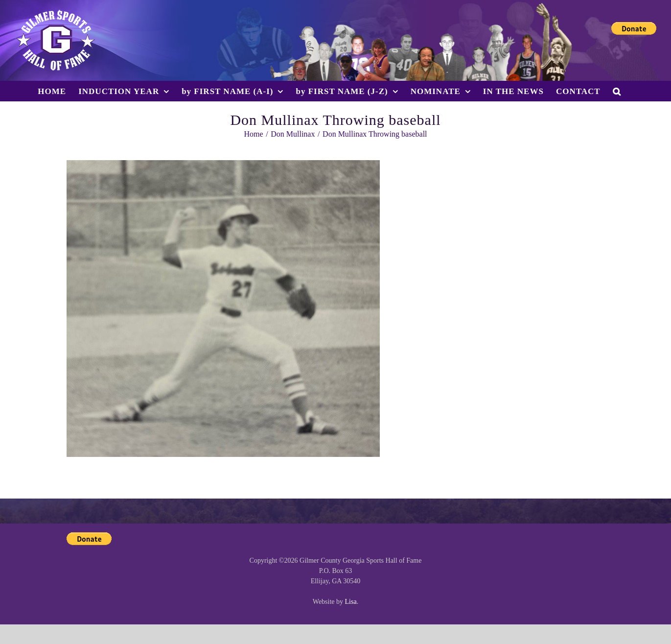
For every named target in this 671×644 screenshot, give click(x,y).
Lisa (351, 602)
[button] (617, 91)
